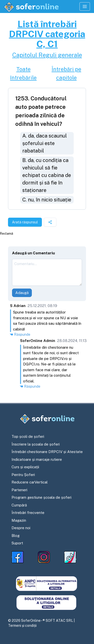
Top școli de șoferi (28, 436)
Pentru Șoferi (23, 475)
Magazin (19, 520)
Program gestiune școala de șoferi (41, 497)
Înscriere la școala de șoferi (36, 444)
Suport (17, 543)
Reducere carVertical (30, 482)
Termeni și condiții (22, 626)
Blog (16, 536)
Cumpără (19, 505)
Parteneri (19, 490)
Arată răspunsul (25, 222)
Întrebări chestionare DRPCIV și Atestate (47, 452)
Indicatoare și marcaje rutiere (37, 459)
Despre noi (21, 528)
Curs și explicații (25, 467)
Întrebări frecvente (28, 513)
